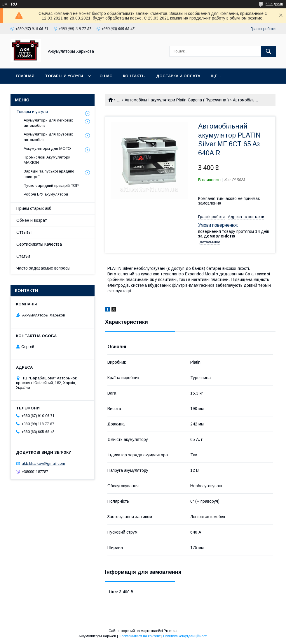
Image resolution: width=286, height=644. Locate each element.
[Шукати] (268, 51)
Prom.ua (171, 631)
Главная (25, 76)
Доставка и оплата (178, 76)
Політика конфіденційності (185, 636)
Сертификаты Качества (39, 244)
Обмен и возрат (32, 220)
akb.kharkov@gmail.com (43, 463)
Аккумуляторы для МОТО (47, 148)
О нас (106, 76)
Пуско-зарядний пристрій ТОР (51, 185)
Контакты (134, 76)
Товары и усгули (32, 112)
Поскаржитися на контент (140, 636)
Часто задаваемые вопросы (43, 268)
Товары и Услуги (64, 76)
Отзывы (24, 232)
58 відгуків (274, 4)
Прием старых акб (34, 208)
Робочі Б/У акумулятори (46, 194)
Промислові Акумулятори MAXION (47, 160)
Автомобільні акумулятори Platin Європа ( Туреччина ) (177, 100)
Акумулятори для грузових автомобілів (48, 137)
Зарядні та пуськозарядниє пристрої (49, 174)
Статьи (23, 256)
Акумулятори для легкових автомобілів (48, 123)
